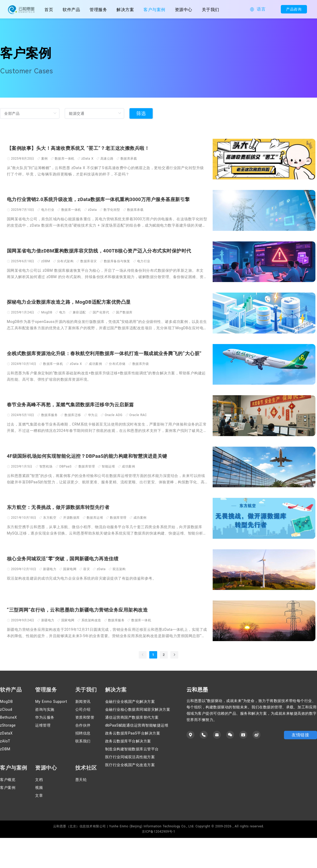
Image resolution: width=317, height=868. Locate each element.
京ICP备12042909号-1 (159, 862)
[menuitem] (71, 9)
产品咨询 (289, 9)
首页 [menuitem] (49, 10)
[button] (258, 9)
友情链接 (300, 765)
